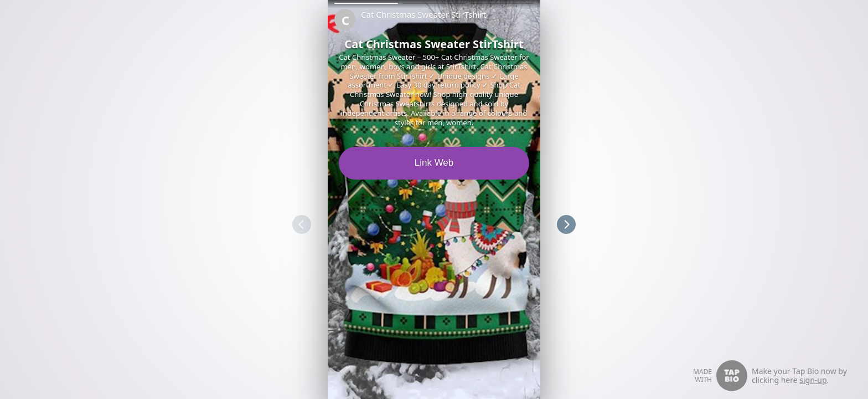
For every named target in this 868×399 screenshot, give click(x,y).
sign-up (813, 380)
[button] (366, 3)
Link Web (434, 163)
